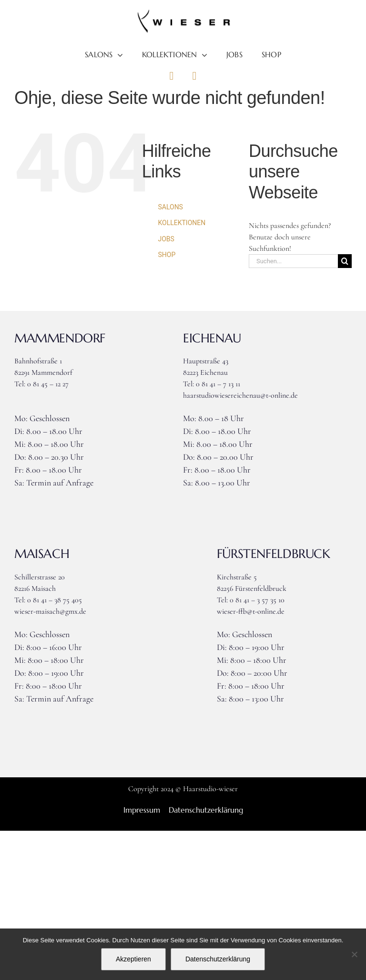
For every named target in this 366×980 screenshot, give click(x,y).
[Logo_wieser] (183, 13)
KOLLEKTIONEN (182, 223)
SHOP (167, 255)
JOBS (166, 239)
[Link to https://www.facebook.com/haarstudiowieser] (172, 76)
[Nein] (354, 954)
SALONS (170, 207)
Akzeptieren (133, 959)
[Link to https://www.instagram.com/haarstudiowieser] (194, 76)
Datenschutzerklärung (218, 959)
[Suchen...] (293, 261)
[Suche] (345, 261)
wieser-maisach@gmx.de (50, 611)
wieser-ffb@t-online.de (251, 611)
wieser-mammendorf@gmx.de (59, 395)
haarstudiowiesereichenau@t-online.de (240, 395)
